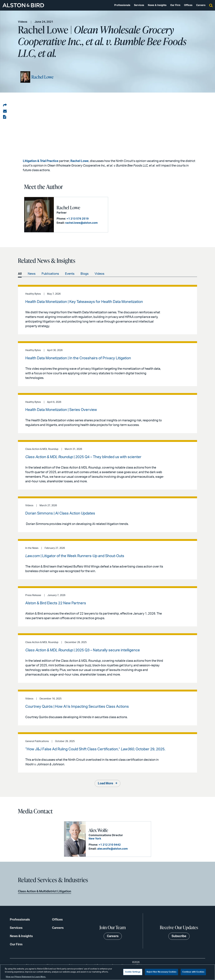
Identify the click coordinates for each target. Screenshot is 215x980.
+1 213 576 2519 (78, 219)
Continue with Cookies (193, 972)
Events (70, 274)
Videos (99, 274)
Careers (201, 5)
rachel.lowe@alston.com (81, 223)
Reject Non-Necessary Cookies (162, 972)
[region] (107, 972)
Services (139, 5)
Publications (50, 274)
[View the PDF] (5, 117)
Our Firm (175, 5)
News (32, 274)
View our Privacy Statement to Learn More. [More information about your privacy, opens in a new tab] (26, 977)
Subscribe (179, 936)
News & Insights (157, 5)
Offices (188, 5)
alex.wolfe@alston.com (112, 849)
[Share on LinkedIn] (5, 105)
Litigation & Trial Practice (41, 161)
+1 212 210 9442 (110, 845)
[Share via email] (5, 111)
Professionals (122, 5)
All (20, 274)
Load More (106, 783)
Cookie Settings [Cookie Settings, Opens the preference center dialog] (133, 972)
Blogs (84, 274)
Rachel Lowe (42, 77)
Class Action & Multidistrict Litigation (45, 891)
